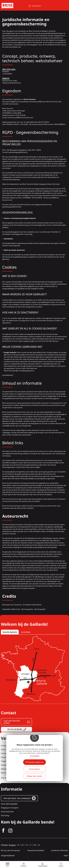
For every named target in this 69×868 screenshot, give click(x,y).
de (35, 845)
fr (18, 845)
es (27, 845)
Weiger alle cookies (34, 776)
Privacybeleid (35, 756)
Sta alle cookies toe (36, 762)
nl (39, 845)
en (23, 845)
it (31, 845)
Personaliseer (34, 769)
